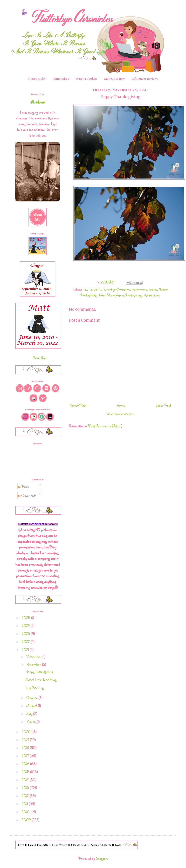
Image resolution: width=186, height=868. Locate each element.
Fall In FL (95, 289)
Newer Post (78, 405)
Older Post (163, 405)
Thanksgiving (152, 295)
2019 (26, 740)
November (34, 664)
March (32, 722)
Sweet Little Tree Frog (41, 679)
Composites (61, 79)
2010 (26, 812)
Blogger (102, 858)
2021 (26, 650)
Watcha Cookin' (87, 79)
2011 (25, 804)
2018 (26, 748)
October (33, 698)
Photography (37, 79)
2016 (26, 764)
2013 (26, 788)
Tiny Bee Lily (35, 688)
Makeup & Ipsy (115, 79)
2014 (26, 780)
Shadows (37, 102)
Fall (85, 289)
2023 (26, 633)
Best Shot (40, 358)
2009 (27, 820)
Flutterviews (139, 289)
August (32, 705)
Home (121, 405)
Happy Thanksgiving (39, 671)
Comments (27, 495)
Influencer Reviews (145, 79)
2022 (26, 642)
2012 (26, 796)
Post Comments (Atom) (105, 426)
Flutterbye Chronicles (116, 289)
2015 (26, 772)
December (35, 657)
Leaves (153, 289)
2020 (27, 732)
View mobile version (120, 414)
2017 (26, 756)
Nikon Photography (111, 295)
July (30, 714)
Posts (24, 486)
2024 (26, 625)
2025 (26, 618)
